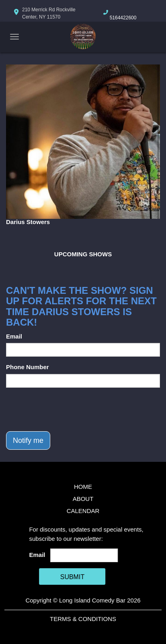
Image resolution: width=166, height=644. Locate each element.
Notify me (28, 440)
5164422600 (123, 18)
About (83, 499)
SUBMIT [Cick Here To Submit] (72, 577)
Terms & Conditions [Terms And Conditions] (83, 619)
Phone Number (28, 367)
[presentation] (67, 409)
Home (83, 487)
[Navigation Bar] (14, 37)
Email (14, 336)
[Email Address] (84, 555)
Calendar (83, 511)
